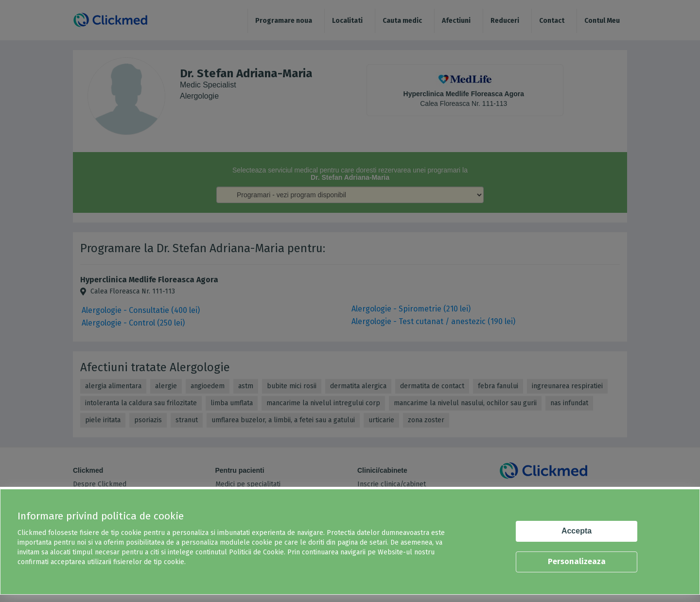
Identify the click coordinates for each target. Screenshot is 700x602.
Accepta (577, 531)
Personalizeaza (577, 561)
